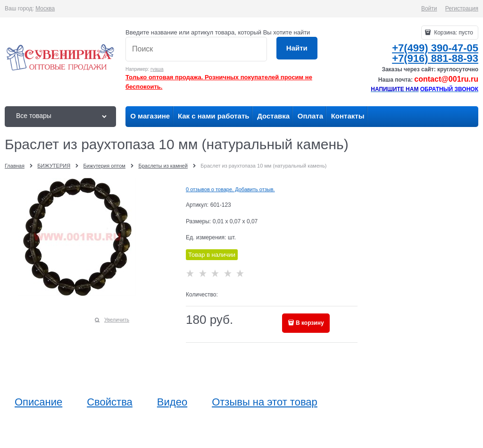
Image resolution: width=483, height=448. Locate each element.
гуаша (157, 69)
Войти (429, 8)
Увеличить (117, 320)
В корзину (310, 323)
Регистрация (462, 8)
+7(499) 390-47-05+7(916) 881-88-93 (435, 53)
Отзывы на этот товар (265, 402)
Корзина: (453, 33)
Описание (38, 402)
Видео (172, 402)
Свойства (110, 402)
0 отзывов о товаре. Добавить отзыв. (230, 189)
